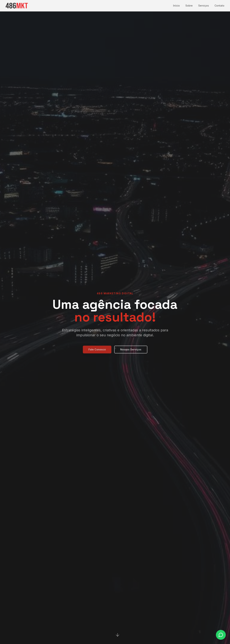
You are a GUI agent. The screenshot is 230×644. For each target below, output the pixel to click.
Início (176, 6)
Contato (219, 6)
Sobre (189, 6)
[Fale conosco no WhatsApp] (221, 635)
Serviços (204, 6)
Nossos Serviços (131, 352)
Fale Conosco (97, 352)
